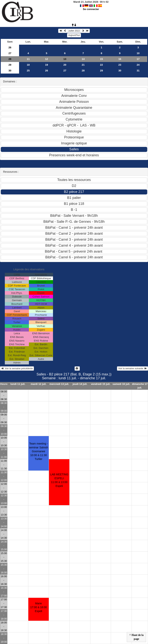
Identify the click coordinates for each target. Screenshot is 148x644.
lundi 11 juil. (18, 384)
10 (138, 53)
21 (83, 65)
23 (120, 65)
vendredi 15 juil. (101, 384)
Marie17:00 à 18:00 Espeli (39, 607)
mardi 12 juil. (38, 384)
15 (101, 59)
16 (120, 59)
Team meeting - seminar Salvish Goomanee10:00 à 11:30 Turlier (38, 451)
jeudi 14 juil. (80, 384)
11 (28, 59)
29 (10, 65)
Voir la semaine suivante (132, 368)
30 (10, 71)
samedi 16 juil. (121, 384)
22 (101, 65)
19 (47, 65)
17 (138, 59)
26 (10, 47)
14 (83, 59)
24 (138, 65)
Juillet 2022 (74, 31)
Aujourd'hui (74, 35)
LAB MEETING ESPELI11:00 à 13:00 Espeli (59, 480)
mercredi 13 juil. (59, 384)
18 (28, 65)
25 (28, 71)
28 (10, 59)
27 (10, 53)
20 (65, 65)
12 (47, 59)
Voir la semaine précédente (17, 368)
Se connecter (91, 9)
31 (138, 71)
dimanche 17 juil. (140, 386)
